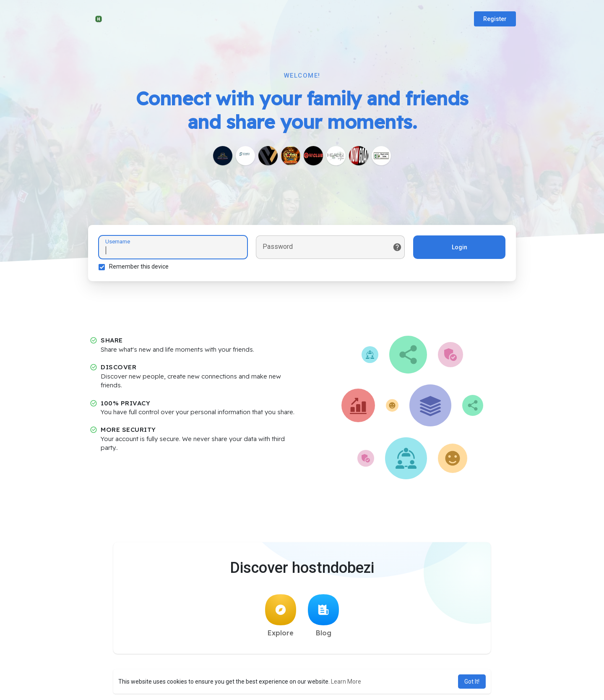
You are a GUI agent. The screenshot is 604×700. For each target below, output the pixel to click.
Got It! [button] (472, 682)
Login (460, 247)
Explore (281, 616)
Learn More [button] (346, 682)
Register (495, 19)
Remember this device (139, 266)
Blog (323, 616)
